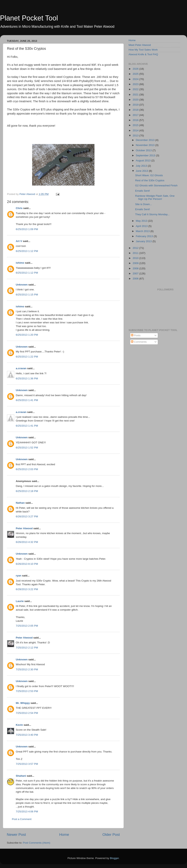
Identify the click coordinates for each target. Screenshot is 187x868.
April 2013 (142, 226)
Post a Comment (22, 819)
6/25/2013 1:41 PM (27, 400)
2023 (136, 84)
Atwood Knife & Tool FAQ (143, 54)
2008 (136, 268)
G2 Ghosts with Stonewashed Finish (156, 185)
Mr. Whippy (23, 703)
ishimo (20, 263)
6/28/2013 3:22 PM (27, 589)
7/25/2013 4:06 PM (27, 812)
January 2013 (144, 241)
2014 (136, 130)
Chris (19, 208)
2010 (136, 258)
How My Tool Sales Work (143, 50)
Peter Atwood (24, 528)
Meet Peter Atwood (140, 45)
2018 (136, 110)
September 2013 (146, 155)
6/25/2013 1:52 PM (27, 448)
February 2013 (145, 236)
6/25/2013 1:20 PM (27, 335)
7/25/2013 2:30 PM (27, 669)
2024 (136, 79)
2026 (136, 69)
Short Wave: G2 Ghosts (149, 175)
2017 (136, 115)
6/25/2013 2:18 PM (27, 491)
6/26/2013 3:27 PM (27, 516)
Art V (19, 241)
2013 (136, 136)
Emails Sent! (143, 191)
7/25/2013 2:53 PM (27, 691)
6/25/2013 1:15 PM (27, 295)
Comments (139, 342)
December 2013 (146, 140)
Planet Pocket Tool (29, 18)
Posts (136, 335)
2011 (136, 253)
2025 (136, 74)
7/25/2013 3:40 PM (27, 735)
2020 (136, 100)
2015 (136, 125)
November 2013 (146, 145)
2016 (136, 120)
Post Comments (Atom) (37, 843)
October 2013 (144, 150)
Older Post (111, 835)
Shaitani (21, 776)
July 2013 (142, 166)
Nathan (20, 503)
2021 (136, 95)
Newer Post (16, 835)
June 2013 (142, 171)
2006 (136, 279)
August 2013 (144, 161)
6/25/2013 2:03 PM (27, 469)
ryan (19, 576)
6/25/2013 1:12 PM (27, 251)
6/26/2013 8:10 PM (27, 564)
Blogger (114, 858)
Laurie (20, 601)
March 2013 (143, 231)
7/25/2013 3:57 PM (27, 764)
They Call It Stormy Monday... (152, 214)
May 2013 (142, 221)
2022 (136, 89)
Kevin (19, 725)
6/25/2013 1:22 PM (27, 357)
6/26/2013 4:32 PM (27, 542)
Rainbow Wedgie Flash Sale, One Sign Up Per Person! (155, 197)
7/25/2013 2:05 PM (27, 626)
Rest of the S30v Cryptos (150, 180)
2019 (136, 105)
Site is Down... (144, 204)
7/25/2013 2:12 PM (27, 648)
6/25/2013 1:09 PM (27, 229)
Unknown (22, 285)
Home (64, 835)
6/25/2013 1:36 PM (27, 378)
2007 (136, 273)
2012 (136, 248)
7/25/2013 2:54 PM (27, 713)
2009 (136, 263)
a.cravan (21, 368)
